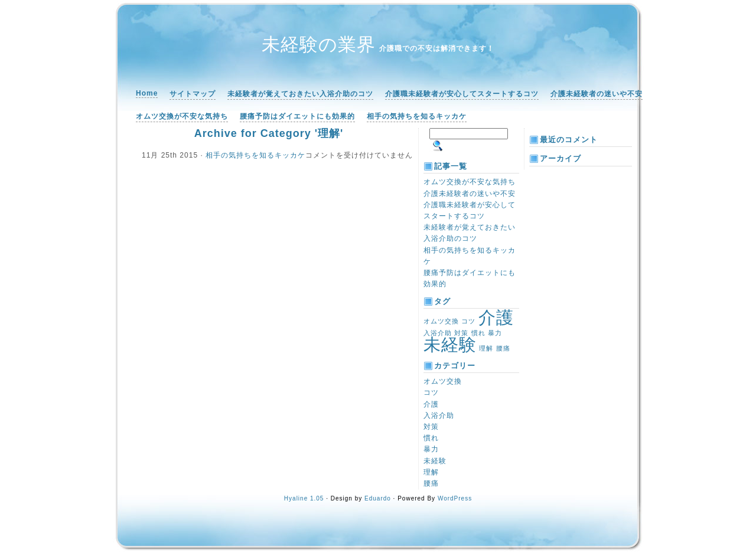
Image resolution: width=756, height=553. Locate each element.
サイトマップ (193, 94)
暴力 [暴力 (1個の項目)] (495, 333)
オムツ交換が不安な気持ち (182, 116)
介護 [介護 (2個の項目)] (496, 317)
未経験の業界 (319, 45)
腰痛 (431, 483)
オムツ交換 (443, 381)
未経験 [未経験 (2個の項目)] (450, 344)
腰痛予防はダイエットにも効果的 (297, 116)
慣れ (431, 438)
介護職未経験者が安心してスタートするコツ (462, 94)
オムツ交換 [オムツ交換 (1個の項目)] (441, 321)
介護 (431, 404)
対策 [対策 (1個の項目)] (461, 333)
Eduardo (378, 498)
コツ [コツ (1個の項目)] (468, 321)
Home (147, 93)
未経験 (435, 461)
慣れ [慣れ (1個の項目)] (478, 333)
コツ (431, 392)
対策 (431, 427)
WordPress (455, 498)
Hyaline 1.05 (304, 498)
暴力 (431, 449)
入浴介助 (439, 415)
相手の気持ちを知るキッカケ (417, 116)
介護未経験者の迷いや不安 (597, 94)
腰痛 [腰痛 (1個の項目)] (503, 348)
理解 (431, 472)
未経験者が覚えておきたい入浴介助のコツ (300, 94)
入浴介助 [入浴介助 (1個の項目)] (438, 333)
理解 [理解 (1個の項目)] (486, 348)
